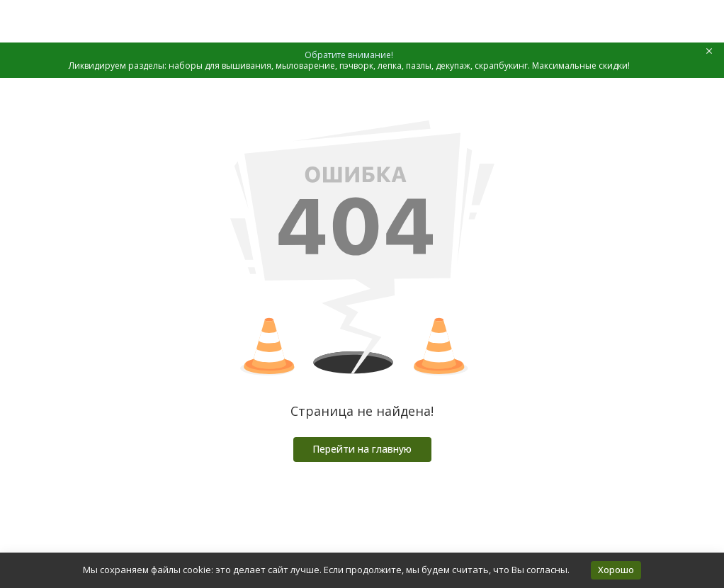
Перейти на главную (362, 449)
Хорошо (616, 570)
